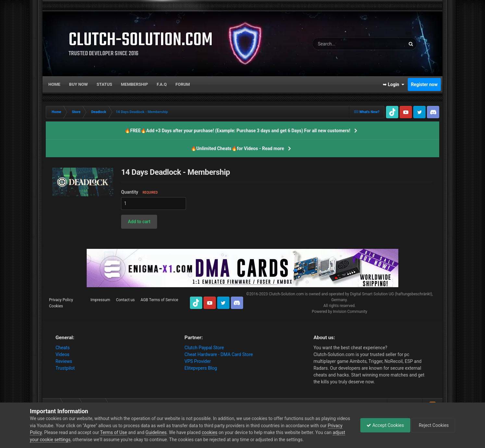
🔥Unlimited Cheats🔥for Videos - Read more (237, 148)
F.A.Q (162, 84)
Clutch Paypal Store (204, 348)
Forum (183, 84)
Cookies (56, 306)
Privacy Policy (61, 300)
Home (54, 84)
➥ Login (393, 84)
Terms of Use (129, 432)
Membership (134, 84)
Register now (424, 84)
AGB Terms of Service (159, 300)
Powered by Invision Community (339, 312)
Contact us (125, 300)
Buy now (79, 84)
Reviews (64, 361)
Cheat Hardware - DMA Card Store (219, 354)
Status (105, 84)
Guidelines (172, 432)
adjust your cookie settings (57, 440)
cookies (225, 432)
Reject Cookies (433, 425)
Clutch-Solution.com (286, 294)
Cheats (63, 348)
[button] (139, 222)
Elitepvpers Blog (201, 368)
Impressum (100, 300)
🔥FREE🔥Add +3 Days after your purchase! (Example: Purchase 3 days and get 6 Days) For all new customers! (237, 131)
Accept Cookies (384, 425)
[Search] (341, 44)
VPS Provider (198, 361)
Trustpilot (65, 368)
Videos (62, 354)
